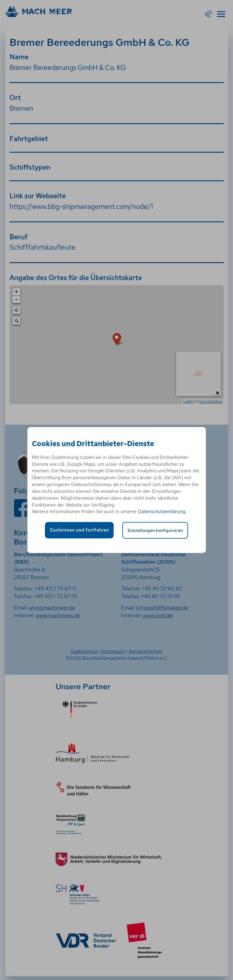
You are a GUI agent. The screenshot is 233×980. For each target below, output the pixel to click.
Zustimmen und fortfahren (79, 530)
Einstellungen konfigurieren (155, 530)
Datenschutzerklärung (162, 511)
